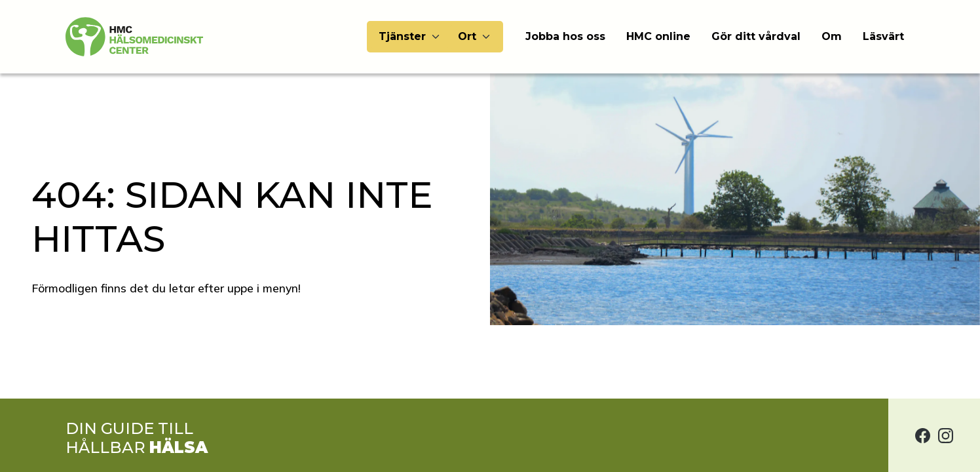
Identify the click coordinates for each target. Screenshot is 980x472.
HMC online (658, 36)
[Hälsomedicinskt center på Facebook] (923, 435)
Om (832, 36)
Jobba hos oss (565, 36)
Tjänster (402, 36)
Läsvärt (883, 36)
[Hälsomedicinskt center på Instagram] (946, 435)
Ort (467, 36)
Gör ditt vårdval (756, 36)
